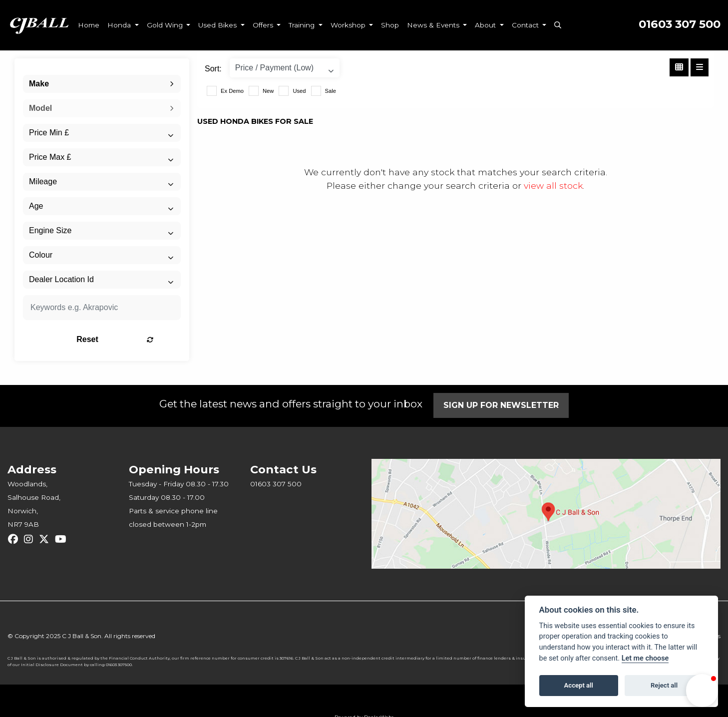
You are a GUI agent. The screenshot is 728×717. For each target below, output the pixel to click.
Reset (130, 339)
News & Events (434, 25)
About (486, 25)
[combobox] (102, 84)
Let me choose (645, 658)
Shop (390, 25)
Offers (264, 25)
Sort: (213, 69)
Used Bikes (218, 25)
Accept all (579, 685)
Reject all (664, 685)
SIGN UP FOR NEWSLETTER (503, 405)
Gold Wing (166, 25)
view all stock (553, 185)
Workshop (349, 25)
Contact (526, 25)
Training (303, 25)
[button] (702, 691)
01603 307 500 (680, 24)
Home (89, 25)
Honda (120, 25)
